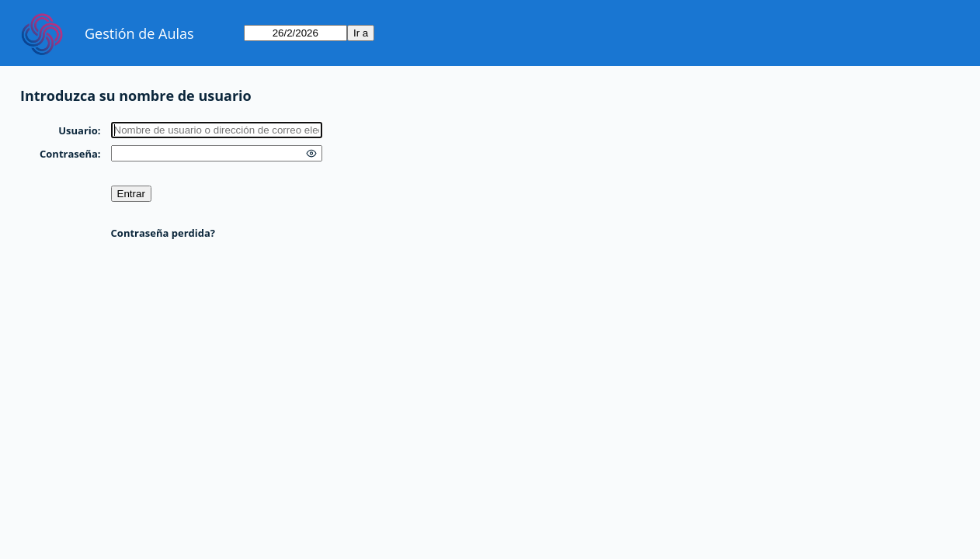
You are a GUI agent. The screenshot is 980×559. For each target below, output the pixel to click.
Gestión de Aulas (139, 33)
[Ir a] (295, 33)
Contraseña (69, 154)
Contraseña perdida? (163, 233)
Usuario (78, 130)
